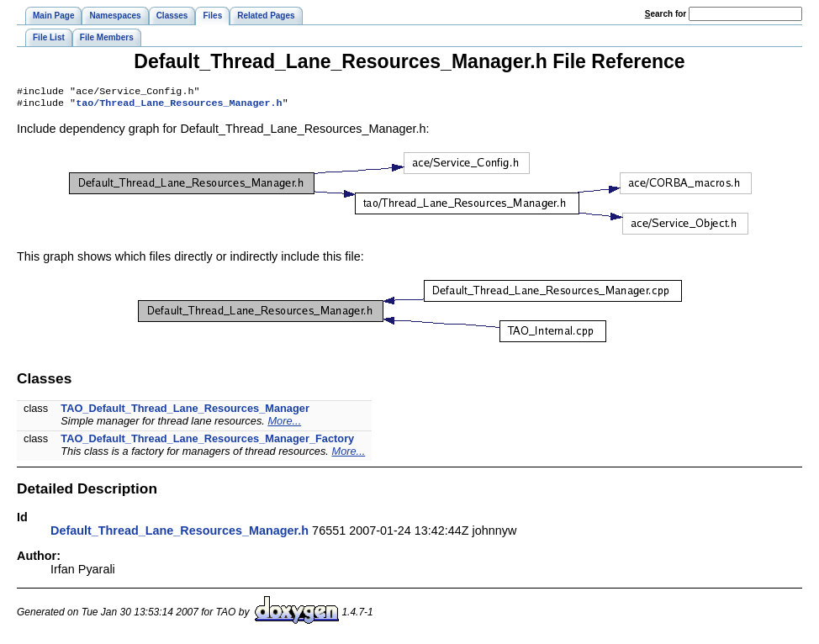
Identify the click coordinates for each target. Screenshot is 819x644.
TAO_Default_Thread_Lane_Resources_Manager (185, 412)
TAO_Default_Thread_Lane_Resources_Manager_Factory (207, 442)
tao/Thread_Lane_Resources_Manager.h (179, 106)
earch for (666, 14)
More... (284, 424)
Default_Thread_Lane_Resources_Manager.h (180, 534)
